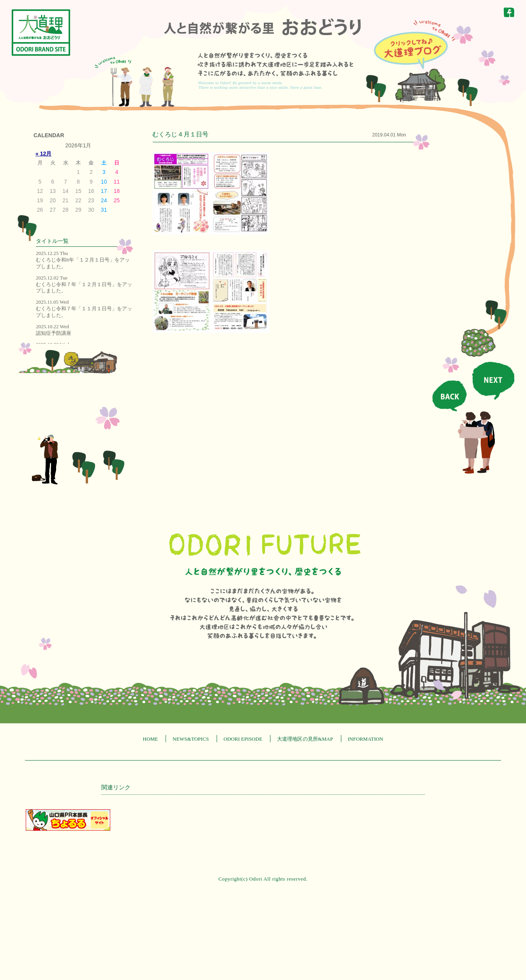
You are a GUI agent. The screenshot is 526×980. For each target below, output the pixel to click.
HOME (151, 739)
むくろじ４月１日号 (180, 134)
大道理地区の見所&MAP (305, 739)
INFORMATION (365, 739)
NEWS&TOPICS (191, 739)
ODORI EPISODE (243, 739)
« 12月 (43, 154)
